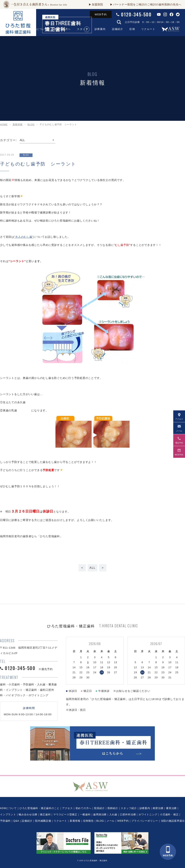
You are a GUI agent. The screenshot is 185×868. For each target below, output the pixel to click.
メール (111, 821)
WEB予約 (101, 14)
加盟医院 (97, 4)
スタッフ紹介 (129, 808)
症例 (132, 29)
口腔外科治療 (128, 814)
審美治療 (171, 808)
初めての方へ (84, 808)
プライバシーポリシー (145, 821)
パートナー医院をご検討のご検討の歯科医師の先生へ (147, 4)
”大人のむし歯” (24, 237)
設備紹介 (118, 29)
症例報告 (88, 821)
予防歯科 (5, 821)
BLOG (100, 821)
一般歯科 (85, 814)
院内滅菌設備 (43, 821)
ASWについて (8, 808)
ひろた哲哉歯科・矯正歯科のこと (39, 808)
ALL (92, 568)
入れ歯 (113, 814)
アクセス (67, 808)
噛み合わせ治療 (28, 814)
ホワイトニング (148, 814)
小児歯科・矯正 (169, 814)
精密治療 (158, 808)
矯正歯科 (45, 814)
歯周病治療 (100, 814)
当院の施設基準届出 (173, 821)
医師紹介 (113, 808)
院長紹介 (99, 808)
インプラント (8, 814)
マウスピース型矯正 (65, 814)
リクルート (148, 29)
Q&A (16, 821)
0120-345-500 (136, 14)
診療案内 (100, 29)
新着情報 (75, 821)
